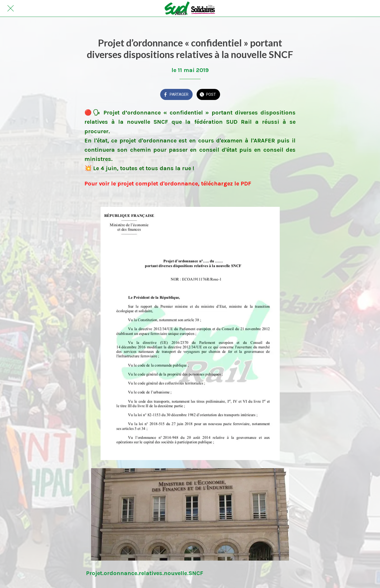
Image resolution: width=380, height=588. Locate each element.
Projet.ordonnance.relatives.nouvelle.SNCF (145, 573)
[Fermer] (11, 8)
